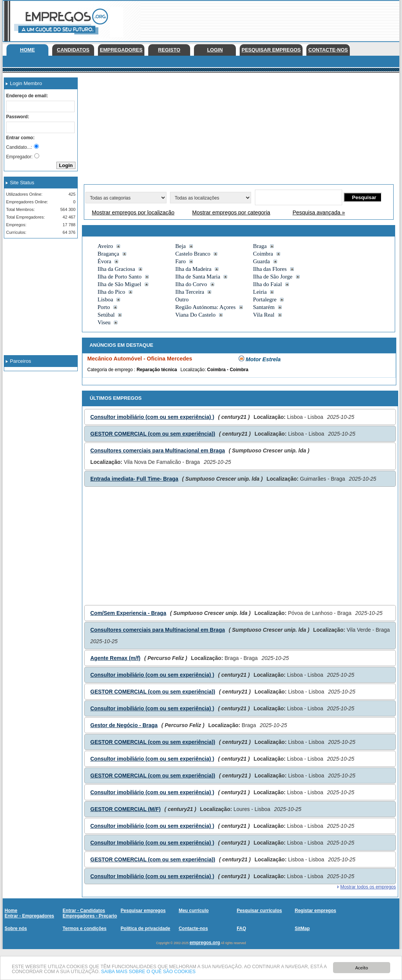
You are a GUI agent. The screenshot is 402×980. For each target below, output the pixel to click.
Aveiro (105, 246)
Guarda (261, 261)
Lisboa (105, 299)
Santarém (264, 307)
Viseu (104, 322)
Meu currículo (194, 911)
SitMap (302, 929)
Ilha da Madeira (193, 269)
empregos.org (205, 943)
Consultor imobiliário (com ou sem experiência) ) (152, 417)
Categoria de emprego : (112, 370)
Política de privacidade (146, 929)
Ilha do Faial (267, 284)
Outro (182, 299)
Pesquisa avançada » (319, 212)
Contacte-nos (328, 50)
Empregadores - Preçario (90, 916)
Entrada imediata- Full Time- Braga (134, 479)
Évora (104, 261)
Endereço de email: (27, 96)
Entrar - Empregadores (29, 916)
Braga (260, 246)
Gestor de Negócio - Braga (124, 725)
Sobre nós (16, 929)
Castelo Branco (193, 254)
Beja (181, 246)
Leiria (260, 292)
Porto (104, 307)
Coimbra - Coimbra (228, 370)
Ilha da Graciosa (116, 269)
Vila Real (264, 315)
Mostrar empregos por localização (133, 212)
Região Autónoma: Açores (205, 307)
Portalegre (265, 299)
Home (28, 50)
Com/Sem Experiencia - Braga (128, 613)
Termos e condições (84, 929)
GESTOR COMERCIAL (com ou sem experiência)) (153, 434)
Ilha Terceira (190, 292)
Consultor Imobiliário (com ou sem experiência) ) (152, 843)
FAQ (241, 929)
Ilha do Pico (111, 292)
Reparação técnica (157, 370)
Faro (181, 261)
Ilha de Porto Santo (119, 277)
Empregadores (121, 50)
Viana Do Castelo (195, 315)
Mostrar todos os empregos (368, 887)
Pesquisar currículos (259, 911)
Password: (18, 117)
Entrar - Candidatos (84, 911)
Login (215, 50)
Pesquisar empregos (271, 50)
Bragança (108, 254)
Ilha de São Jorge (273, 277)
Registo (169, 50)
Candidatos (73, 50)
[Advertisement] (38, 282)
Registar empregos (315, 911)
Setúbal (106, 315)
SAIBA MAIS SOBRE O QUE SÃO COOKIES (174, 972)
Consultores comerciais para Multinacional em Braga (158, 451)
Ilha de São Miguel (119, 284)
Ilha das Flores (270, 269)
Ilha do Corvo (191, 284)
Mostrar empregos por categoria (231, 212)
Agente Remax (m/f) (115, 658)
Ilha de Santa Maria (198, 277)
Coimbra (263, 254)
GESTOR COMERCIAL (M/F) (126, 809)
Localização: (194, 370)
